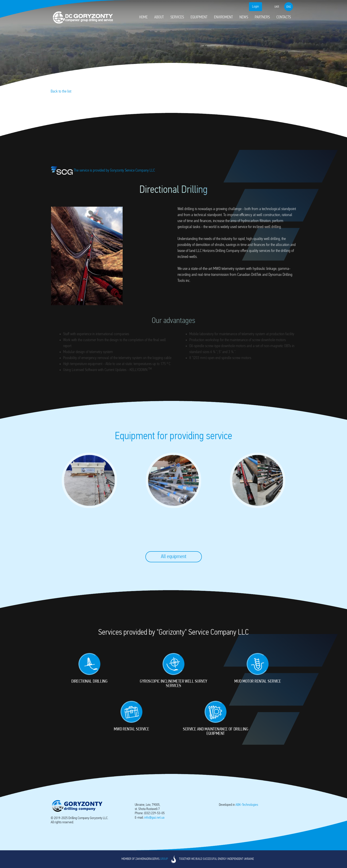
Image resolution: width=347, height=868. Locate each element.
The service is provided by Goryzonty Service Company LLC (107, 171)
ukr (277, 7)
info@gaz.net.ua (154, 818)
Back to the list (61, 92)
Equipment (199, 17)
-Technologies (247, 805)
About (159, 17)
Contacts (284, 17)
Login (255, 7)
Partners (262, 17)
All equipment (174, 557)
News (244, 17)
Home (143, 17)
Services (177, 17)
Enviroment (223, 17)
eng (289, 7)
